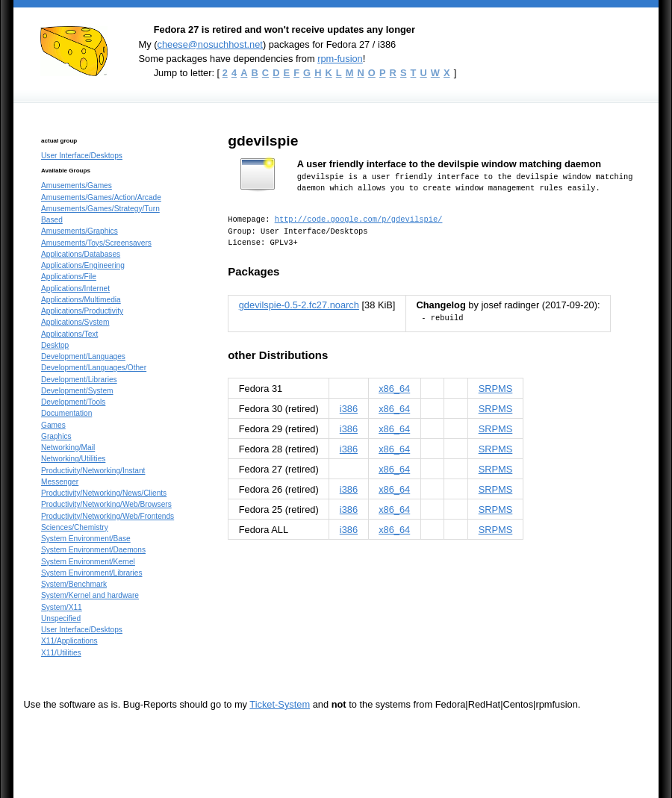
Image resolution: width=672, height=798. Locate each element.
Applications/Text (69, 334)
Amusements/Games (77, 186)
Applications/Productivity (82, 311)
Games (53, 425)
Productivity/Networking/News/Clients (104, 493)
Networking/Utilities (73, 459)
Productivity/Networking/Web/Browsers (106, 504)
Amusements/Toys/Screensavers (96, 243)
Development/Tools (73, 402)
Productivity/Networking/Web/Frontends (108, 516)
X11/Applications (69, 641)
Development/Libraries (79, 380)
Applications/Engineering (83, 265)
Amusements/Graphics (80, 231)
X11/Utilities (61, 653)
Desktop (55, 345)
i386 (349, 409)
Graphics (56, 436)
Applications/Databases (81, 254)
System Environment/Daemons (93, 550)
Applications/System (75, 322)
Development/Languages (83, 356)
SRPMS (496, 389)
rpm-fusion (340, 59)
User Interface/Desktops (82, 156)
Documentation (66, 413)
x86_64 (394, 389)
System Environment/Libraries (91, 573)
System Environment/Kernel (88, 562)
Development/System (77, 391)
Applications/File (69, 277)
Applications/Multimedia (81, 300)
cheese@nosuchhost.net (209, 44)
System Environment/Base (86, 539)
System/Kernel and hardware (90, 595)
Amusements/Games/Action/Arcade (101, 197)
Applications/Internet (75, 289)
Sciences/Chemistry (75, 527)
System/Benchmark (74, 584)
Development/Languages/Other (94, 368)
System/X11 (62, 607)
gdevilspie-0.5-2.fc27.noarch (299, 305)
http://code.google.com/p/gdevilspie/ (359, 219)
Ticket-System (280, 704)
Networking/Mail (68, 448)
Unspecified (61, 618)
